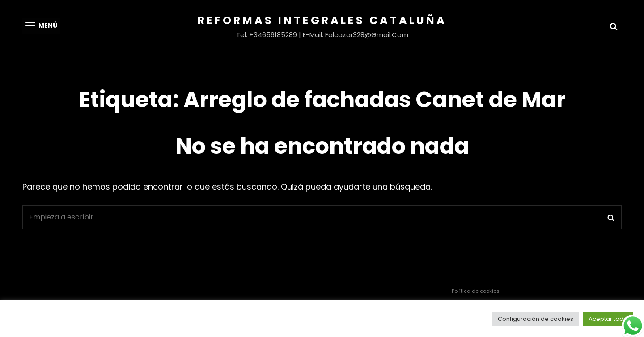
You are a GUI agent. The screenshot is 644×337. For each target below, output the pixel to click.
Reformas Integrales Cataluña (322, 20)
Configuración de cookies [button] (536, 319)
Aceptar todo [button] (608, 319)
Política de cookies (476, 291)
